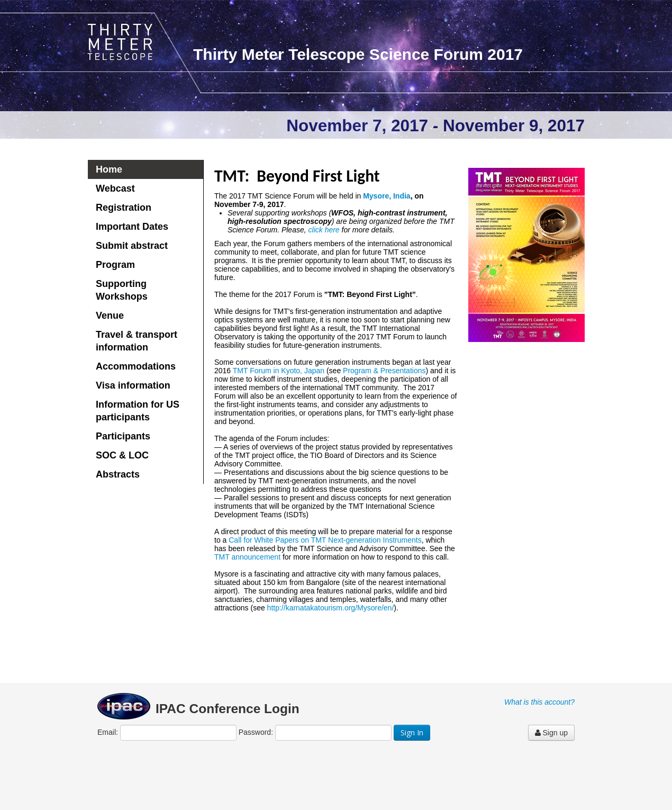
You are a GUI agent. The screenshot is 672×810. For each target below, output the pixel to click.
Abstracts (118, 474)
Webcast (115, 188)
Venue (110, 316)
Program (115, 265)
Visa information (133, 385)
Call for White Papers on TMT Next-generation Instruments (325, 540)
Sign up (551, 733)
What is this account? (539, 702)
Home (109, 169)
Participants (123, 436)
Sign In (412, 732)
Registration (124, 208)
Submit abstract (132, 246)
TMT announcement (247, 557)
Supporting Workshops (122, 290)
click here (324, 230)
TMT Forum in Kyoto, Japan (279, 371)
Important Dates (132, 227)
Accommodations (136, 366)
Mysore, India (387, 196)
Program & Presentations (384, 371)
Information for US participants (138, 411)
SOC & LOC (122, 455)
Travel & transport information (137, 341)
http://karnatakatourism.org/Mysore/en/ (331, 608)
